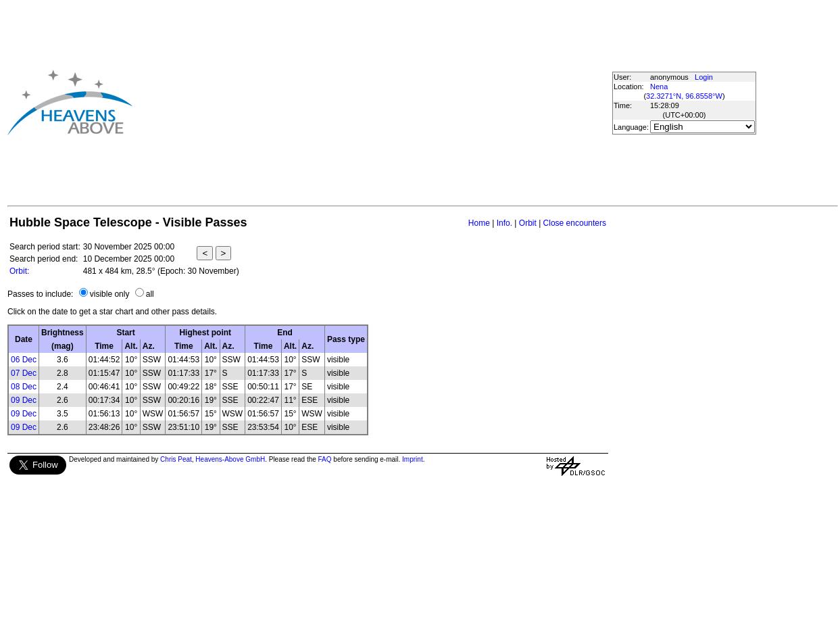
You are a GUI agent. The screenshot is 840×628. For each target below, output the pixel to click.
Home (479, 223)
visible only (110, 294)
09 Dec (24, 400)
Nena (659, 87)
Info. (504, 223)
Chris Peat (176, 459)
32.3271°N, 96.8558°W (684, 96)
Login (704, 77)
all (150, 294)
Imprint (413, 459)
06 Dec (24, 360)
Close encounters (575, 223)
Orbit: (19, 271)
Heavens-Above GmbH (230, 459)
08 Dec (24, 387)
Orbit (528, 223)
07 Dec (24, 373)
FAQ (325, 459)
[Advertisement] (349, 102)
